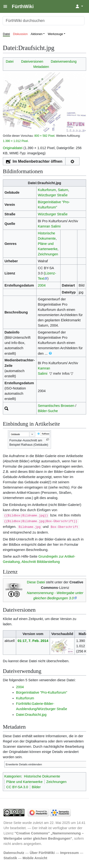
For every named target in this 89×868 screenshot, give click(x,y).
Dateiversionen (32, 61)
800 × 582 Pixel (44, 136)
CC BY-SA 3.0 (17, 787)
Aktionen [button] (37, 34)
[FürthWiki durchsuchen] (44, 21)
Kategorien (13, 776)
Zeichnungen (48, 254)
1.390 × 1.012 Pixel (15, 141)
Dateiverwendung (64, 61)
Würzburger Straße (53, 195)
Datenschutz (14, 853)
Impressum (69, 853)
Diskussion (20, 34)
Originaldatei (13, 148)
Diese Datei (36, 582)
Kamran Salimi (49, 226)
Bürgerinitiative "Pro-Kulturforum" (42, 692)
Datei (6, 34)
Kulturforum (47, 190)
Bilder (36, 787)
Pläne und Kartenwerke (24, 782)
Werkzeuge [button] (55, 34)
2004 (42, 285)
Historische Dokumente (42, 776)
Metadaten (41, 67)
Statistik (10, 858)
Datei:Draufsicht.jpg (31, 715)
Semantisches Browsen (56, 406)
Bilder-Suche (48, 411)
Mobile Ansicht (35, 858)
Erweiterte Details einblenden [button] (24, 764)
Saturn (63, 190)
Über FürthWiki (42, 853)
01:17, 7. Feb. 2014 (33, 641)
